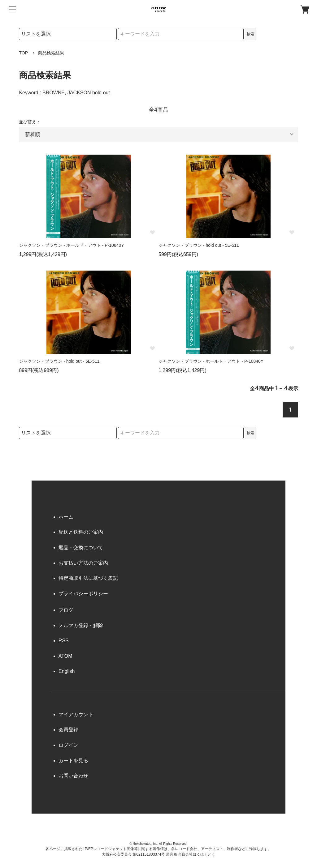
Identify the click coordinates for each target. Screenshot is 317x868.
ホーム (66, 517)
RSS (64, 641)
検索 (250, 34)
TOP (23, 53)
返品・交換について (81, 547)
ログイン (68, 745)
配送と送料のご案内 (81, 532)
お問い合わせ (73, 776)
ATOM (65, 656)
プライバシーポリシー (83, 594)
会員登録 (68, 730)
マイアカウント (76, 714)
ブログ (66, 610)
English (67, 671)
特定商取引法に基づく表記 (88, 578)
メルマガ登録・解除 (81, 625)
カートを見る (73, 761)
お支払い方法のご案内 (83, 563)
